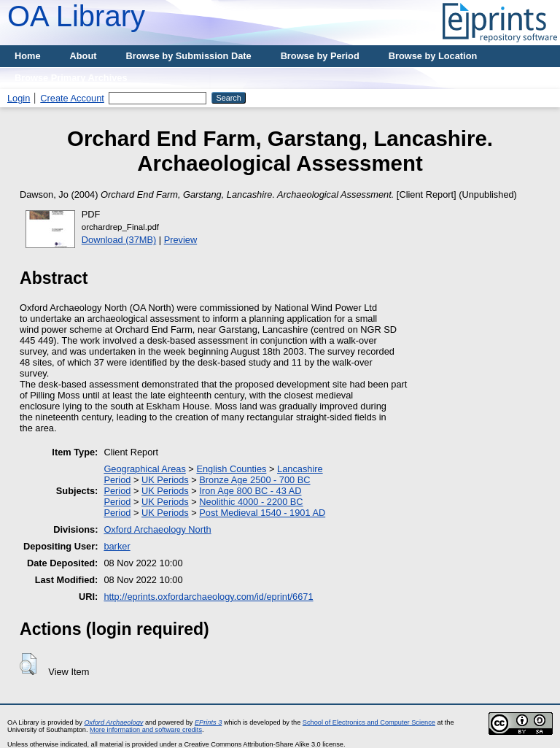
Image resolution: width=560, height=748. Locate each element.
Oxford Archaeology (113, 722)
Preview (181, 240)
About (83, 56)
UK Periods (165, 480)
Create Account (72, 98)
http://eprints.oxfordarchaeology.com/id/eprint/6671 (208, 597)
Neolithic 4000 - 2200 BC (251, 502)
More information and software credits (146, 730)
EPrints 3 (208, 722)
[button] (28, 664)
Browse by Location (433, 56)
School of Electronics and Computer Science (369, 722)
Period (117, 480)
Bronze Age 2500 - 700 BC (254, 480)
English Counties (231, 469)
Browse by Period (320, 56)
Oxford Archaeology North (157, 529)
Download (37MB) (119, 240)
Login (19, 98)
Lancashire (300, 469)
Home (28, 56)
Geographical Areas (144, 469)
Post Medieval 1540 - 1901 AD (262, 513)
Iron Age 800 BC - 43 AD (250, 491)
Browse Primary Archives (71, 78)
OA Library (76, 16)
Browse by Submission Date (189, 56)
